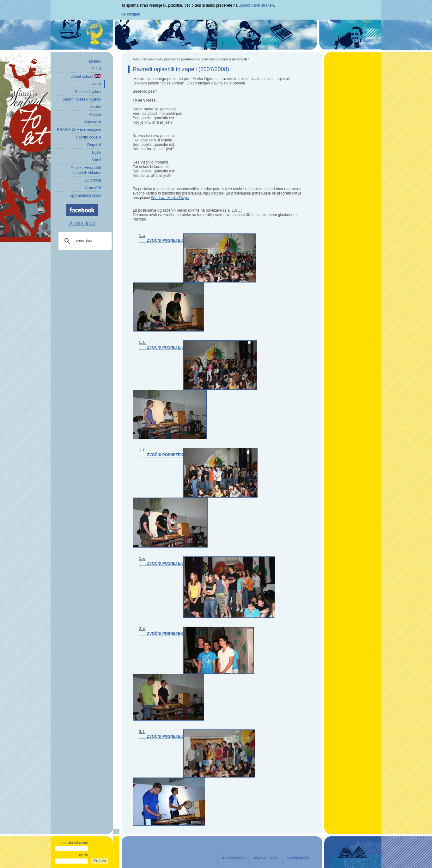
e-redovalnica (233, 858)
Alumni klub (82, 223)
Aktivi (137, 59)
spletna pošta (298, 858)
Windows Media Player (170, 198)
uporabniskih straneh (256, 5)
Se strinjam (131, 14)
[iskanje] (84, 241)
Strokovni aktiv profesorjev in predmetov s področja (195, 59)
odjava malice (266, 858)
